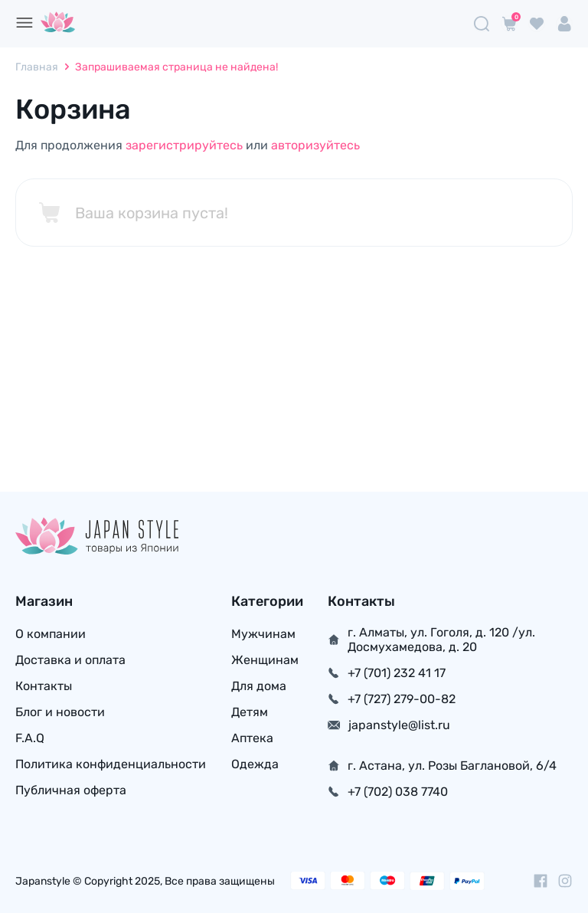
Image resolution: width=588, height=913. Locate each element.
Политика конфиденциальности (111, 764)
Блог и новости (60, 712)
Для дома (259, 686)
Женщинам (265, 660)
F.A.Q (30, 738)
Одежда (255, 764)
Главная (37, 67)
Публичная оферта (71, 790)
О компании (51, 634)
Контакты (44, 686)
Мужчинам (263, 634)
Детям (250, 712)
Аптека (252, 738)
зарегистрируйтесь (184, 145)
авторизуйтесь (315, 145)
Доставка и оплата (70, 660)
